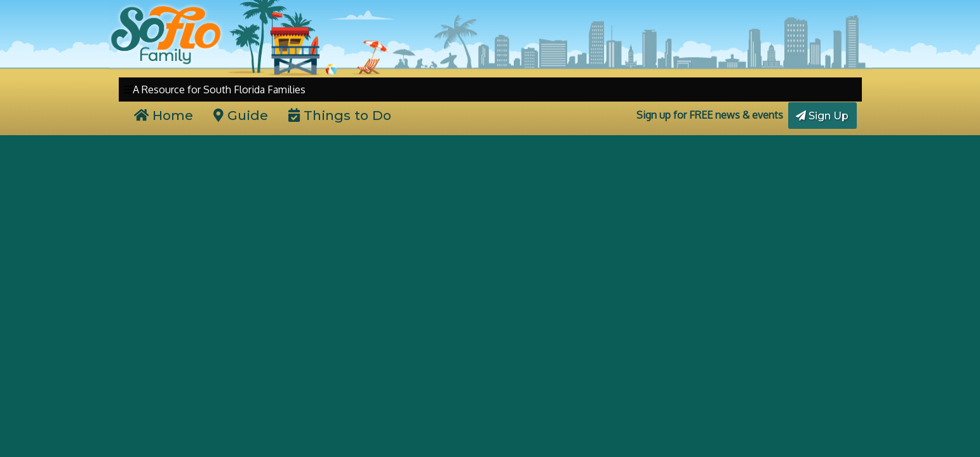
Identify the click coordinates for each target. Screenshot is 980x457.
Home (164, 115)
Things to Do (340, 115)
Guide (241, 115)
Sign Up (822, 116)
